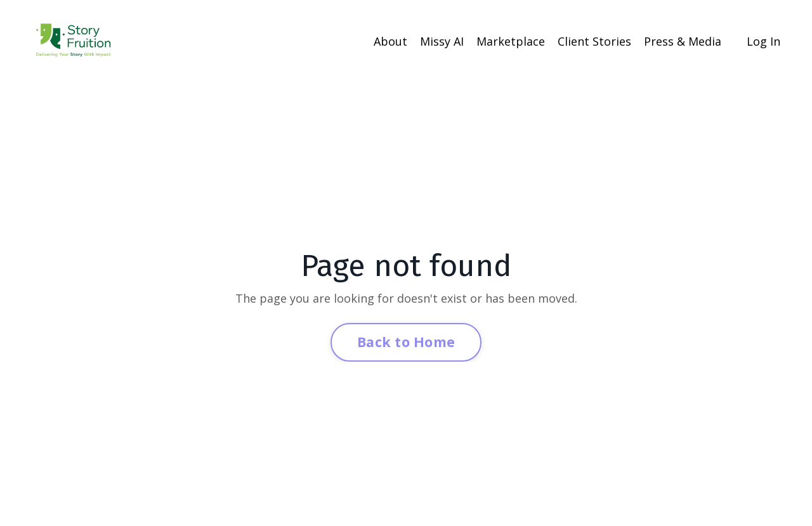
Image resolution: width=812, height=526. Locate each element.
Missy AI (442, 41)
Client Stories (594, 41)
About (390, 41)
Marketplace (511, 41)
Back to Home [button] (406, 342)
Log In (763, 41)
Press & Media (683, 41)
